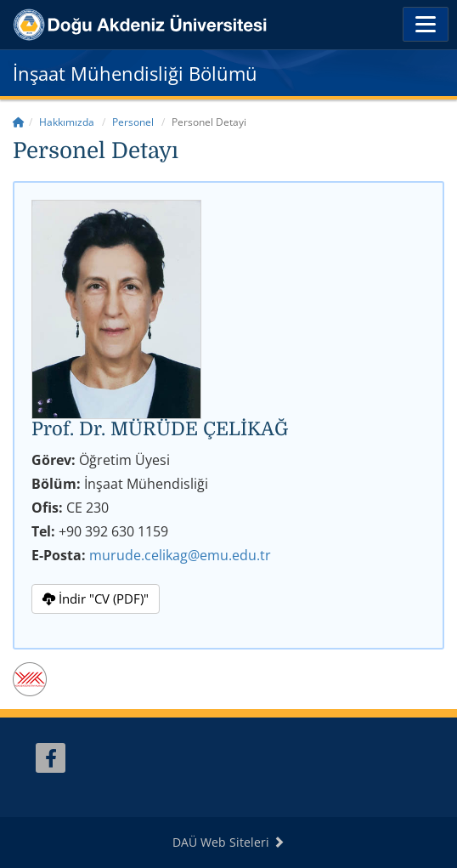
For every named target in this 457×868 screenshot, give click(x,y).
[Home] (19, 122)
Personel (133, 122)
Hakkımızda (67, 122)
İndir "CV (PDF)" (96, 599)
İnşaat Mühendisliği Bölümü (135, 73)
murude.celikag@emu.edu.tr (180, 555)
